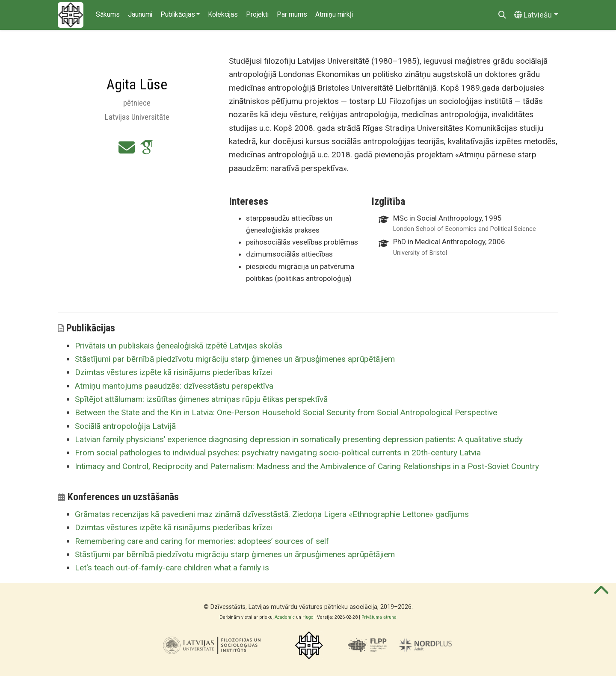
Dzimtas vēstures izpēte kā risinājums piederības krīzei (173, 372)
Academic (285, 617)
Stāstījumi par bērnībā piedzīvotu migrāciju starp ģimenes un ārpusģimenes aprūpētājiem (235, 359)
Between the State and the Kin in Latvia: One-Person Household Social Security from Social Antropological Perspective (286, 412)
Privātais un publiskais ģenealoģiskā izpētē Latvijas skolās (179, 346)
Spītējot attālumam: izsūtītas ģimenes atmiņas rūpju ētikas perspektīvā (201, 399)
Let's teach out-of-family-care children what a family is (172, 568)
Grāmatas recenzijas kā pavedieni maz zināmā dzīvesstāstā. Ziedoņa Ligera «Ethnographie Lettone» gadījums (272, 514)
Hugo (308, 617)
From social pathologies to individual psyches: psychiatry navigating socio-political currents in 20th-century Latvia (278, 453)
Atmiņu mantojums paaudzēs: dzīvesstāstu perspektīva (174, 386)
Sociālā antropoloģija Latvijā (125, 426)
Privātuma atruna (379, 617)
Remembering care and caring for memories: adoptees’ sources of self (202, 541)
